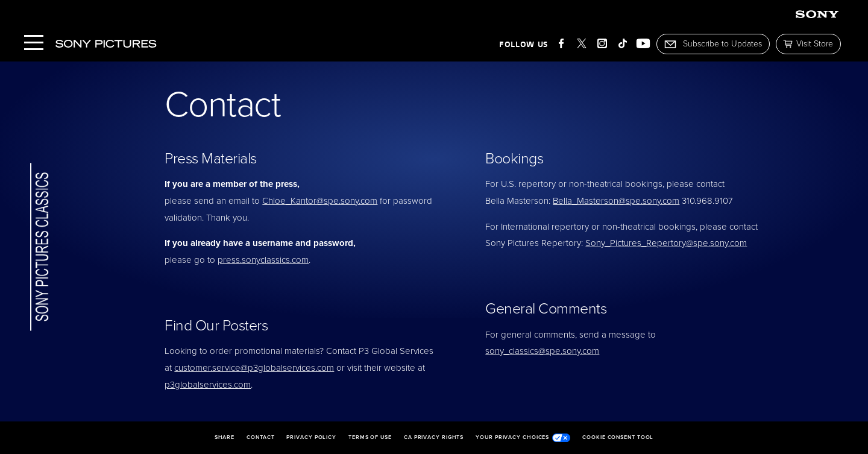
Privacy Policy (311, 438)
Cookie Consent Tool (618, 438)
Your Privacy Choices (523, 438)
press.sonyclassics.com (263, 260)
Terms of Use (370, 438)
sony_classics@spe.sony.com (542, 351)
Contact (260, 438)
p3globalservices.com (208, 385)
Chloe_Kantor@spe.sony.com (320, 201)
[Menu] (34, 44)
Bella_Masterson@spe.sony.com (616, 201)
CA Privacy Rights (434, 438)
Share (225, 438)
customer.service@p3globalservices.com (254, 368)
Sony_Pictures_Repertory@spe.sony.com (666, 243)
